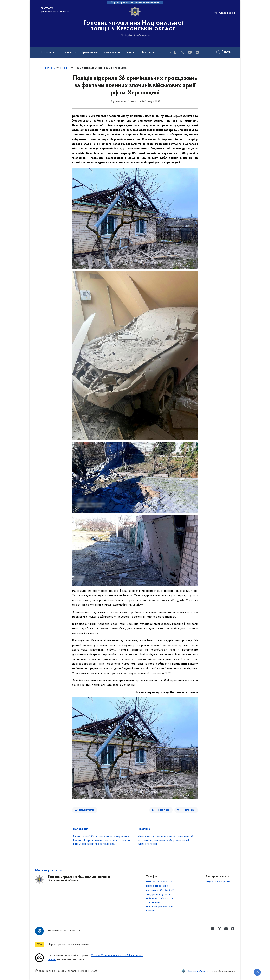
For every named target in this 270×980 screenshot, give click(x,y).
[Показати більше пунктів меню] (170, 52)
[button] (49, 870)
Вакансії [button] (131, 52)
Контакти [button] (148, 52)
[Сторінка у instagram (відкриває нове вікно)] (197, 52)
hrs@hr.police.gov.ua (218, 882)
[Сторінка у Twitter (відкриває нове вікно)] (182, 52)
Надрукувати (86, 810)
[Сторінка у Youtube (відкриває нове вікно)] (190, 52)
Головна (50, 68)
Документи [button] (112, 52)
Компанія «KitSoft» (198, 971)
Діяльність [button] (69, 52)
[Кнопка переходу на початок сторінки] (257, 972)
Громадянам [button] (90, 52)
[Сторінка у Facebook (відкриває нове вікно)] (175, 52)
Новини (65, 68)
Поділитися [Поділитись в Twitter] (188, 810)
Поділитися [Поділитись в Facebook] (163, 810)
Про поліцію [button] (48, 52)
